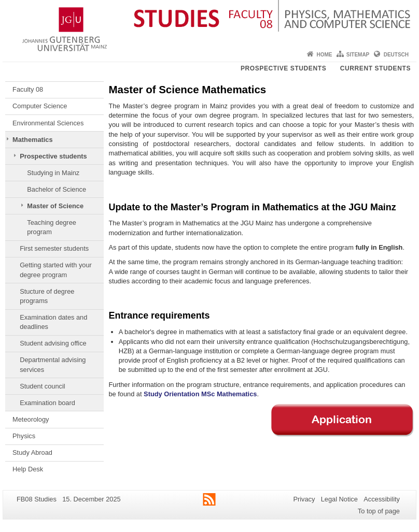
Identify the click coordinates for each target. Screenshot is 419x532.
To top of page (379, 511)
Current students (375, 68)
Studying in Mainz (53, 173)
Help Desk (28, 469)
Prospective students (283, 68)
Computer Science (40, 106)
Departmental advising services (53, 364)
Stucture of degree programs (47, 296)
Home (324, 55)
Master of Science (55, 206)
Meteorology (31, 419)
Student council (43, 386)
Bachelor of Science (57, 189)
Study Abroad (32, 452)
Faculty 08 (28, 89)
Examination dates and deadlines (53, 322)
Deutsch (396, 55)
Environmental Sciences (48, 123)
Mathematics (33, 140)
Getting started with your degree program (56, 270)
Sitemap (358, 55)
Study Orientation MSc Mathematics (200, 394)
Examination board (47, 403)
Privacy (304, 499)
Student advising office (53, 343)
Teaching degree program (52, 227)
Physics (24, 436)
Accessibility (382, 499)
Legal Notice (339, 499)
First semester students (54, 248)
